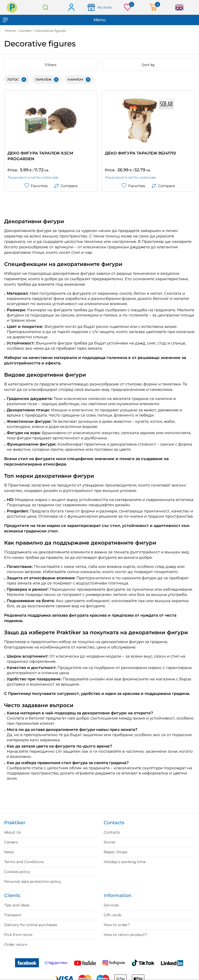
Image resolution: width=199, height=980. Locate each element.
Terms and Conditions (24, 862)
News (9, 852)
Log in (71, 8)
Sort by (148, 65)
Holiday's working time (125, 862)
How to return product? (125, 935)
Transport (13, 915)
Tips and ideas (17, 905)
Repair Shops (116, 852)
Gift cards (112, 915)
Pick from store (18, 935)
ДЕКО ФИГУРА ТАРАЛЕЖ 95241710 (140, 153)
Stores (109, 842)
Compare (66, 186)
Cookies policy (17, 872)
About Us (13, 832)
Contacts (112, 832)
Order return (16, 944)
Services (111, 905)
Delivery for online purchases (31, 925)
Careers (11, 842)
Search (46, 7)
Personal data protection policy (33, 882)
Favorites (36, 186)
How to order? (117, 925)
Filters (51, 65)
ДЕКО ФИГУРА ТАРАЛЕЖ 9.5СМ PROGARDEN (40, 156)
